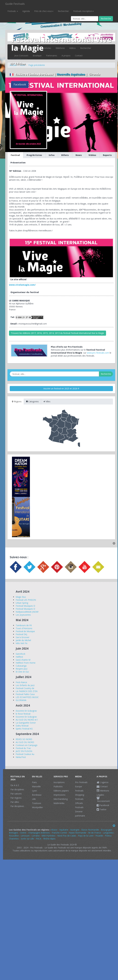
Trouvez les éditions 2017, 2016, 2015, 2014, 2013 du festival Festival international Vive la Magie (58, 333)
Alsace (54, 830)
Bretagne (13, 833)
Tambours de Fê (24, 625)
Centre (23, 833)
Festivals (13, 11)
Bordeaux (37, 795)
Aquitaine (64, 830)
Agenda (26, 11)
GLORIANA (21, 700)
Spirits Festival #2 (24, 729)
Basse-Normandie (90, 830)
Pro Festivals (81, 782)
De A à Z (15, 785)
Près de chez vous (44, 11)
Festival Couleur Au (25, 754)
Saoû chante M (23, 660)
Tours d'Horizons (24, 628)
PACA (39, 839)
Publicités (58, 786)
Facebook (20, 84)
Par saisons (16, 794)
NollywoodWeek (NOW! (27, 612)
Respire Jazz (22, 669)
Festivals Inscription (84, 11)
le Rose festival (23, 714)
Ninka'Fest (21, 757)
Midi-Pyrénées (48, 836)
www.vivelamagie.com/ (22, 285)
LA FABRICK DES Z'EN (27, 691)
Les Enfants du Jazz (25, 685)
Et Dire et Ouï (22, 672)
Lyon (34, 791)
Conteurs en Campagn (27, 745)
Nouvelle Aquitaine (71, 74)
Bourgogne (106, 830)
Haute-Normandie (78, 833)
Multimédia (59, 803)
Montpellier (37, 807)
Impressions (59, 795)
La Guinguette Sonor (26, 723)
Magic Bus (21, 597)
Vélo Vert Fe (22, 643)
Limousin (25, 836)
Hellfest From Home (26, 663)
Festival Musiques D (25, 606)
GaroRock (20, 654)
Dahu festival (22, 726)
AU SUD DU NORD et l (27, 720)
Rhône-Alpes (49, 839)
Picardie (99, 836)
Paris (34, 782)
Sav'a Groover (23, 637)
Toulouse (37, 803)
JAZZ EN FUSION (24, 751)
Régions (17, 401)
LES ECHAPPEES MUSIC (27, 697)
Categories (32, 401)
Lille (34, 799)
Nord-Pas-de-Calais (67, 836)
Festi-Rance (21, 682)
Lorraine (36, 836)
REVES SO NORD (24, 739)
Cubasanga (21, 666)
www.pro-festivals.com (98, 353)
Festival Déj (21, 634)
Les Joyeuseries (23, 615)
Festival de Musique (25, 631)
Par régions (16, 798)
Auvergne (75, 830)
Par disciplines (17, 789)
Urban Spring (22, 603)
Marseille (36, 786)
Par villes (15, 802)
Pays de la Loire (86, 836)
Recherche (106, 19)
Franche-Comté (59, 833)
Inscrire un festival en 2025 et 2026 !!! (61, 388)
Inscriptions (59, 782)
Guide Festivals (15, 4)
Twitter (102, 809)
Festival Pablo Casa (25, 694)
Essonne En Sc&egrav (26, 711)
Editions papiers (61, 791)
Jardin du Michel (23, 640)
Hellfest (19, 657)
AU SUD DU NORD (25, 742)
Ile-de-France (95, 833)
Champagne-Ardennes (39, 833)
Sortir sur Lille (27, 839)
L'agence (103, 782)
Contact (102, 786)
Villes (47, 401)
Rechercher (63, 11)
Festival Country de (25, 688)
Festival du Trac (23, 748)
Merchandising (61, 799)
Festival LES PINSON (26, 600)
